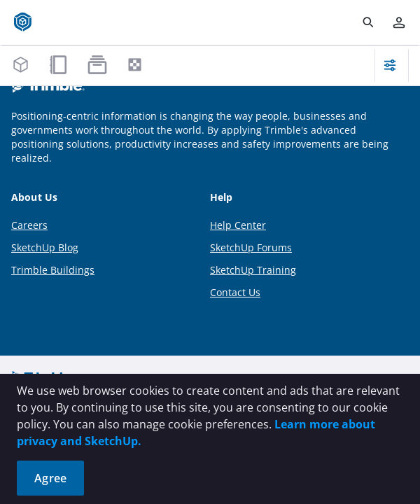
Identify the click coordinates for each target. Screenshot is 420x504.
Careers (29, 225)
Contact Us (235, 292)
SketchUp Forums (251, 247)
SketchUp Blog (45, 247)
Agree (50, 478)
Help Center (238, 225)
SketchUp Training (253, 270)
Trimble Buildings (53, 270)
